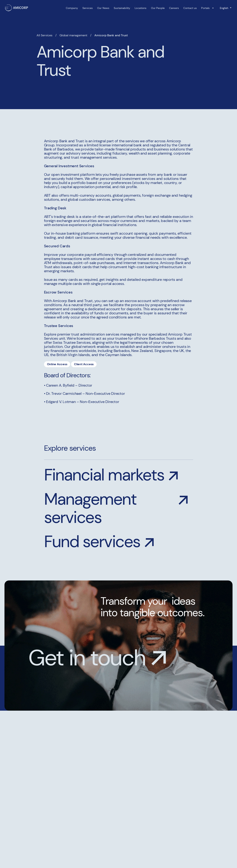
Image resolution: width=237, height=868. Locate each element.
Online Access (57, 364)
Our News (103, 8)
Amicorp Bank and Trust (111, 35)
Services (87, 8)
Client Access (84, 364)
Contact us (190, 8)
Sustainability (122, 8)
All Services (44, 35)
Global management (73, 35)
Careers (174, 8)
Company (72, 8)
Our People (158, 8)
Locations (141, 8)
